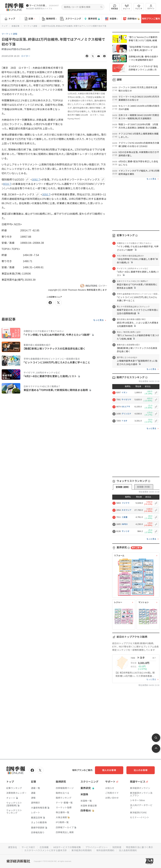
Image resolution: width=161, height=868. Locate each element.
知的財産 (117, 847)
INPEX (125, 524)
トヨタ (124, 421)
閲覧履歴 (115, 7)
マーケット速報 (30, 26)
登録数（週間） (122, 487)
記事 (30, 19)
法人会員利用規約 (128, 850)
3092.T (36, 180)
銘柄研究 (49, 19)
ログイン (151, 7)
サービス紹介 (28, 847)
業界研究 (92, 19)
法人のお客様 (141, 770)
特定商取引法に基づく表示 (139, 847)
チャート (127, 7)
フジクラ (126, 503)
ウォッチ (139, 7)
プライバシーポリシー (97, 847)
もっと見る (99, 320)
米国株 (112, 19)
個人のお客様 (109, 770)
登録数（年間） (144, 487)
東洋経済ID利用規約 (82, 850)
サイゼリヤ (126, 400)
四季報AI (131, 19)
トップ (10, 19)
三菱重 (125, 517)
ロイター (26, 56)
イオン (124, 393)
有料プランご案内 (151, 19)
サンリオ (126, 531)
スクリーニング (71, 19)
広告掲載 (44, 847)
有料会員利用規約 (105, 850)
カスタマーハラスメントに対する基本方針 (46, 850)
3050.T (46, 195)
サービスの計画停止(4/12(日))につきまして (38, 5)
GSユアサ (126, 407)
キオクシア (126, 510)
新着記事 (15, 26)
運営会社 (12, 847)
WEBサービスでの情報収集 (67, 847)
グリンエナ (126, 414)
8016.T (7, 184)
